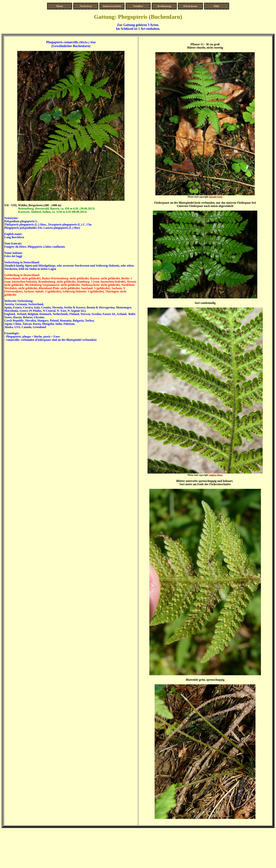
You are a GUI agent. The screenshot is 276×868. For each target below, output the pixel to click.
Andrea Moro (216, 475)
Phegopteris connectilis (62, 42)
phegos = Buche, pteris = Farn (41, 337)
